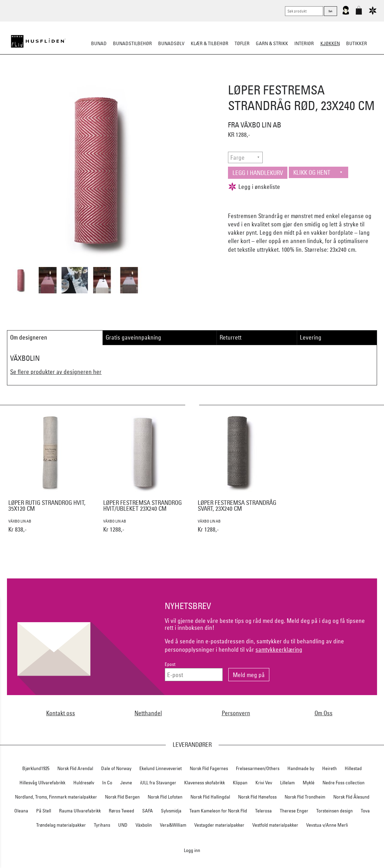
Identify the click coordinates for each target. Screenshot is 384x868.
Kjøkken (330, 43)
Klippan (240, 783)
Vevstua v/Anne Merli (327, 825)
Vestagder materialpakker (219, 825)
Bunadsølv (171, 43)
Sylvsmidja (171, 811)
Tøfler (242, 43)
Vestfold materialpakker (275, 825)
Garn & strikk (272, 43)
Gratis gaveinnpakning (133, 337)
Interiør (304, 43)
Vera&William (173, 825)
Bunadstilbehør (132, 43)
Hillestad (353, 768)
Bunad (99, 43)
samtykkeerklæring (279, 649)
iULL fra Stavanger (158, 783)
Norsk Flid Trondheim (305, 797)
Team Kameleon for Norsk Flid (218, 811)
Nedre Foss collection (344, 783)
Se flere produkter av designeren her (56, 372)
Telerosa (263, 811)
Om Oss (324, 713)
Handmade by (301, 768)
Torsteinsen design (334, 811)
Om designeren (29, 337)
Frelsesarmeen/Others (258, 768)
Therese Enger (294, 811)
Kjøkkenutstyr (187, 78)
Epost (170, 664)
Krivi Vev (264, 783)
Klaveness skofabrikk (205, 783)
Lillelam (287, 783)
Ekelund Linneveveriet (161, 768)
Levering (311, 337)
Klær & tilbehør (210, 43)
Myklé (309, 783)
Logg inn (192, 850)
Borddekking (148, 78)
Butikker (357, 43)
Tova (365, 811)
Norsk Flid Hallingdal (210, 797)
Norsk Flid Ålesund (351, 797)
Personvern (236, 713)
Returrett (231, 337)
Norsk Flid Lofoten (165, 797)
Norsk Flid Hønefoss (257, 797)
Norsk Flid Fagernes (209, 768)
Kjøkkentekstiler (231, 78)
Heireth (329, 768)
